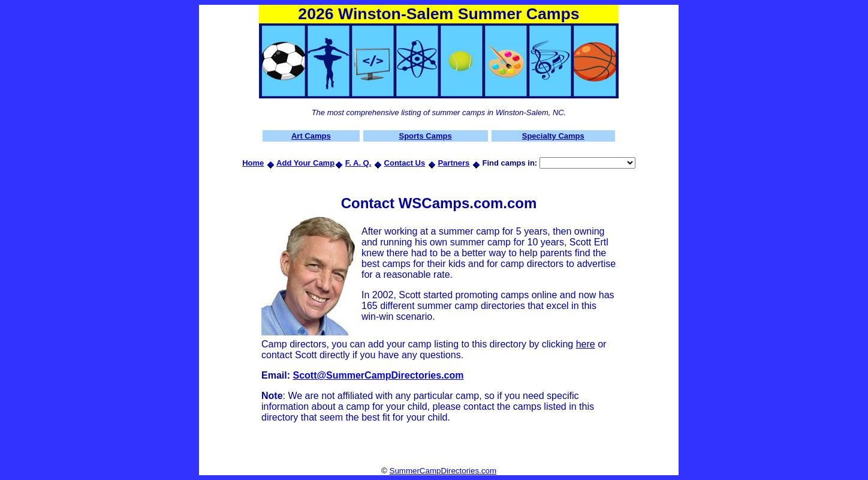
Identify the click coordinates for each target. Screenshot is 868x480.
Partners (453, 163)
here (586, 344)
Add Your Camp (305, 163)
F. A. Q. (358, 163)
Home (253, 163)
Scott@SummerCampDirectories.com (378, 375)
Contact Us (405, 163)
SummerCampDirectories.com (443, 471)
